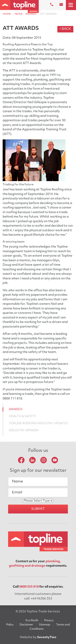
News (19, 14)
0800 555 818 (29, 587)
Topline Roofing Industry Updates (38, 424)
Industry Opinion (24, 431)
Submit (38, 509)
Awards (31, 14)
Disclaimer (26, 625)
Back (65, 29)
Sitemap (45, 625)
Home (7, 14)
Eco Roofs (32, 621)
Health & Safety (23, 416)
